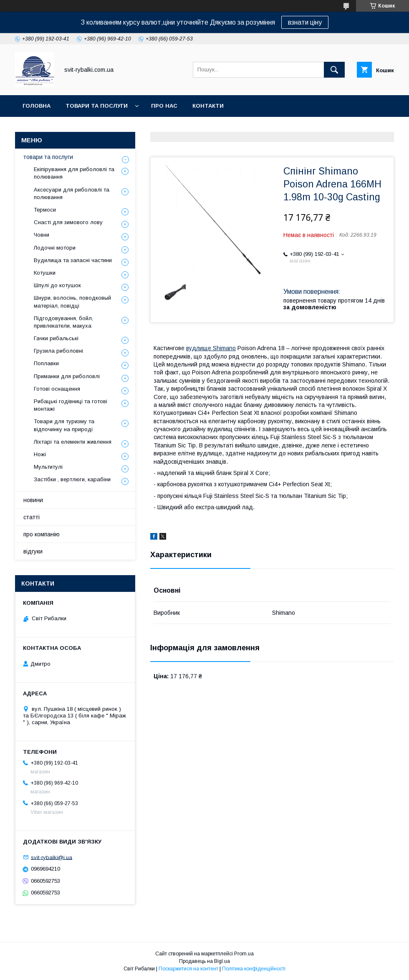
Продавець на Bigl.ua (204, 961)
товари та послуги (97, 106)
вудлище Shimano (211, 348)
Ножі (40, 454)
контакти (208, 106)
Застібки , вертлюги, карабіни (72, 479)
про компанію (42, 534)
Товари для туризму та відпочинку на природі (64, 425)
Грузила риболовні (58, 351)
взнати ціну (305, 22)
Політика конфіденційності (254, 969)
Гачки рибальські (56, 338)
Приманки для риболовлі (67, 376)
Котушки (45, 273)
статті (32, 517)
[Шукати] (334, 70)
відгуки (33, 551)
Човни (42, 235)
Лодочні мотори (55, 248)
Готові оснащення (57, 389)
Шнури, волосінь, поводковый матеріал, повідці (72, 302)
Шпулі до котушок (57, 285)
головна (37, 106)
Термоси (45, 210)
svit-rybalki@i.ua (52, 857)
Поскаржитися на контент (188, 969)
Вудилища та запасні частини (73, 260)
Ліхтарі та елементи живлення (73, 442)
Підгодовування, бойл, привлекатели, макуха (63, 322)
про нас (164, 106)
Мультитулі (48, 467)
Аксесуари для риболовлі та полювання (72, 193)
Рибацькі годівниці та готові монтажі (71, 405)
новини (33, 500)
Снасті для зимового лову (68, 222)
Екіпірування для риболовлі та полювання (74, 173)
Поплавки (46, 363)
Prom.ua (244, 954)
